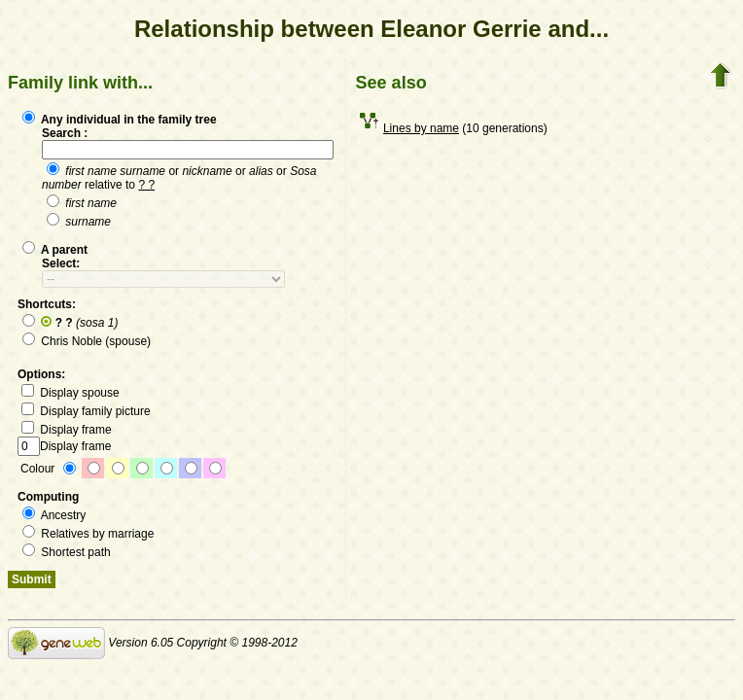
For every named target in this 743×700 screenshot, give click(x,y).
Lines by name (421, 128)
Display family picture (86, 411)
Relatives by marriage (88, 534)
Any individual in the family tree (120, 120)
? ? (146, 185)
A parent (55, 250)
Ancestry (54, 515)
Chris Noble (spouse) (87, 341)
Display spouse (71, 393)
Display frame (67, 430)
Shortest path (67, 552)
